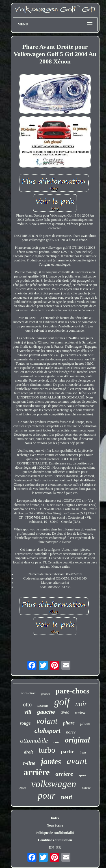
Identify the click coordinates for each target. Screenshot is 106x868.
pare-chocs (72, 691)
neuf (67, 797)
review (80, 713)
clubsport (47, 731)
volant (47, 721)
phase (85, 723)
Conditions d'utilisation (55, 840)
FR (59, 847)
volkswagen (54, 784)
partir (68, 752)
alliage (86, 788)
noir (81, 704)
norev (71, 732)
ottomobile (34, 741)
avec (65, 712)
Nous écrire (55, 825)
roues (23, 788)
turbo (47, 750)
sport (82, 775)
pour (46, 796)
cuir (56, 742)
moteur (43, 705)
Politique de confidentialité (55, 833)
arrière (37, 772)
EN (52, 847)
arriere (64, 774)
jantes (51, 761)
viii (28, 712)
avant (77, 761)
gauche (46, 712)
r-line (29, 763)
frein (83, 752)
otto (27, 704)
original (77, 740)
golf (62, 702)
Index (55, 818)
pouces (46, 694)
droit (28, 752)
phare (69, 723)
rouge (25, 723)
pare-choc (28, 693)
